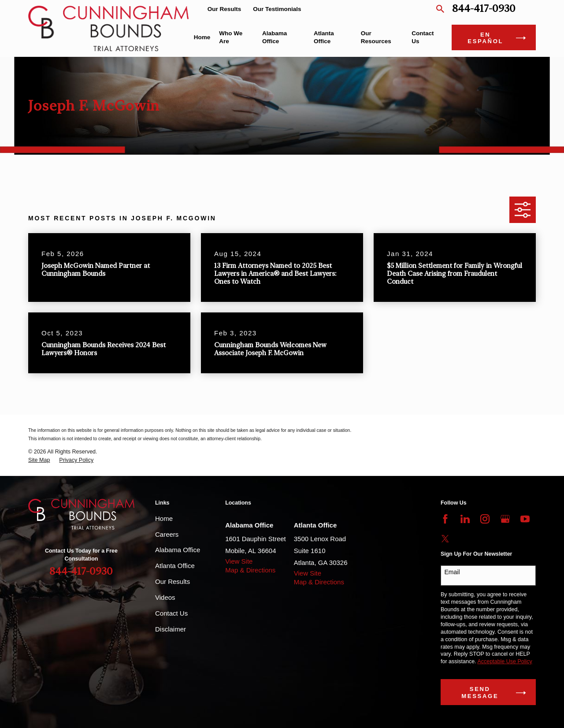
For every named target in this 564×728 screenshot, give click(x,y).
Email (452, 572)
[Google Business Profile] (505, 519)
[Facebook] (445, 519)
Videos (165, 597)
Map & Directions (250, 570)
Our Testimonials (277, 9)
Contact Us (171, 613)
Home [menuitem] (202, 37)
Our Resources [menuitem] (376, 37)
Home (164, 518)
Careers (167, 534)
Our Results (224, 9)
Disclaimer (171, 629)
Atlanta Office (175, 566)
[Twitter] (445, 539)
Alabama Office (178, 550)
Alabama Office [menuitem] (275, 37)
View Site (239, 561)
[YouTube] (525, 519)
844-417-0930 (484, 9)
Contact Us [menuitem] (423, 37)
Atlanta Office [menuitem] (324, 37)
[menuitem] (39, 460)
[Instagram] (485, 519)
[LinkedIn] (465, 519)
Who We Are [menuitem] (231, 37)
